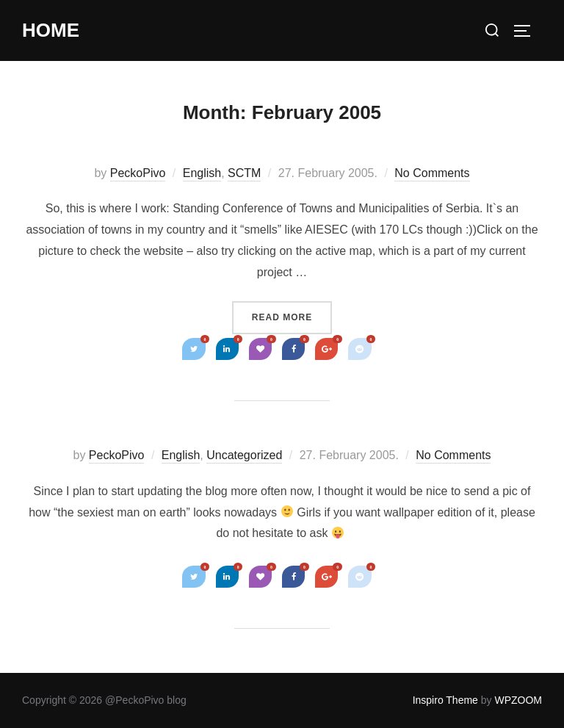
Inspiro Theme (445, 700)
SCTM (244, 173)
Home (51, 30)
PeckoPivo (138, 173)
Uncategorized (244, 455)
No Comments (432, 173)
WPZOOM (518, 700)
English (202, 173)
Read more (287, 316)
